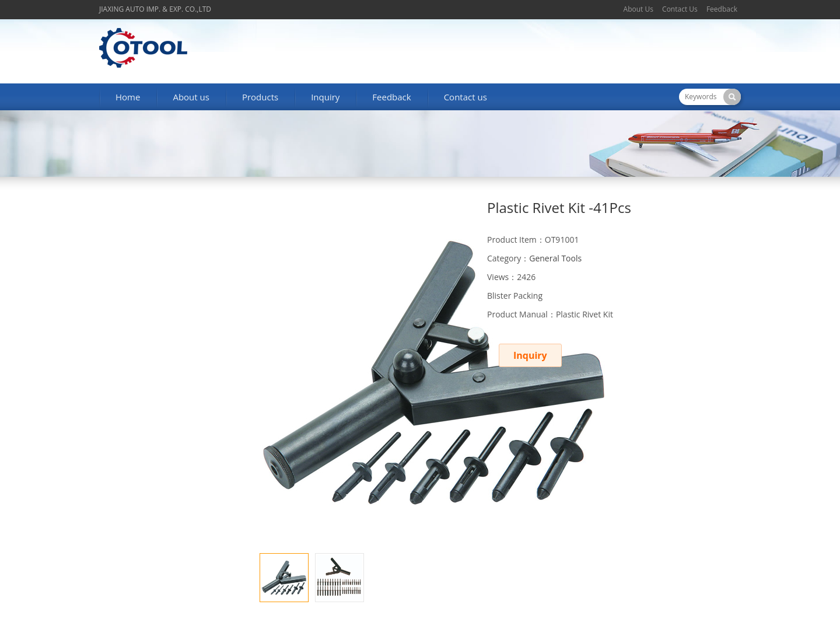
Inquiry (325, 97)
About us (191, 97)
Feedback (722, 9)
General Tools (555, 258)
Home (128, 97)
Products (260, 97)
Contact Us (680, 9)
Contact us (466, 97)
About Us (638, 9)
